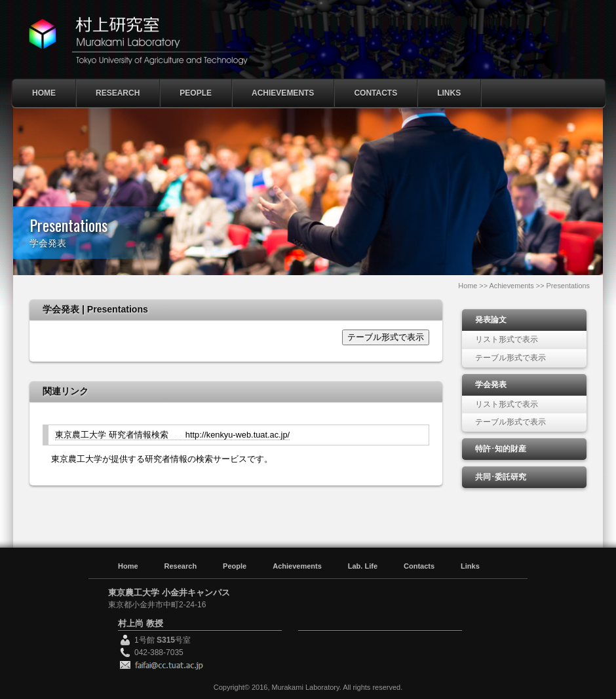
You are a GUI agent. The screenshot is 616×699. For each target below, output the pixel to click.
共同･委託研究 (501, 477)
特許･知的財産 (501, 449)
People (196, 93)
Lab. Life (363, 566)
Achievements (283, 93)
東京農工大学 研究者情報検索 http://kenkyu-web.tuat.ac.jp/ (172, 435)
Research (118, 93)
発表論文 (491, 320)
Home (44, 93)
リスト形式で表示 (507, 339)
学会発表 (491, 385)
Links (449, 93)
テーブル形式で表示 (386, 337)
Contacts (375, 93)
